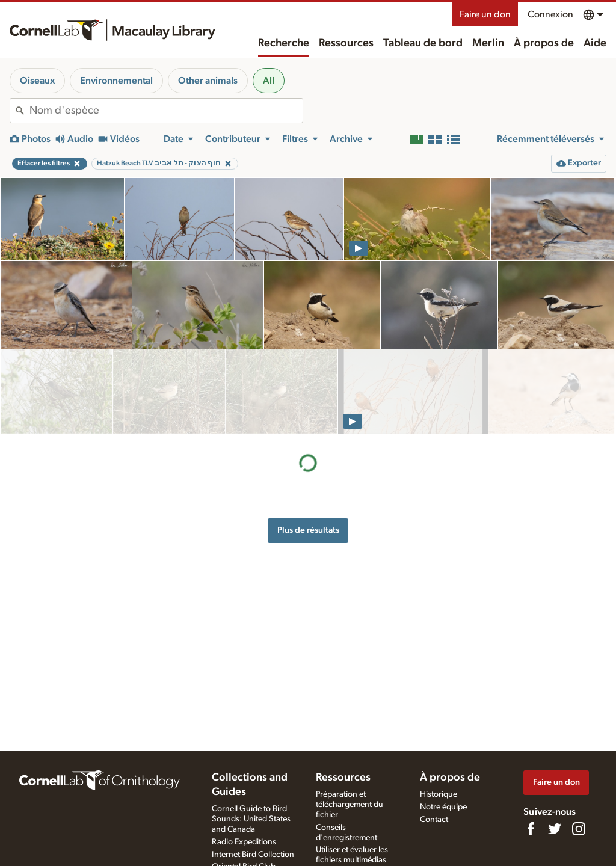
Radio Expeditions (244, 842)
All (269, 81)
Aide (595, 43)
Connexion (550, 14)
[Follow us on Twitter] (555, 829)
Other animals (208, 81)
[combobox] (166, 111)
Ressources (346, 43)
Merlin (488, 43)
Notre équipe (443, 807)
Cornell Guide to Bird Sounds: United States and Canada (251, 819)
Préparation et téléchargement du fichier (350, 805)
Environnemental (116, 81)
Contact (434, 820)
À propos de (544, 43)
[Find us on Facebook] (531, 829)
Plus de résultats (308, 445)
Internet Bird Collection (253, 855)
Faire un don (485, 14)
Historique (439, 794)
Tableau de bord (423, 43)
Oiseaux (37, 81)
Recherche (284, 43)
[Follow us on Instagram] (579, 829)
